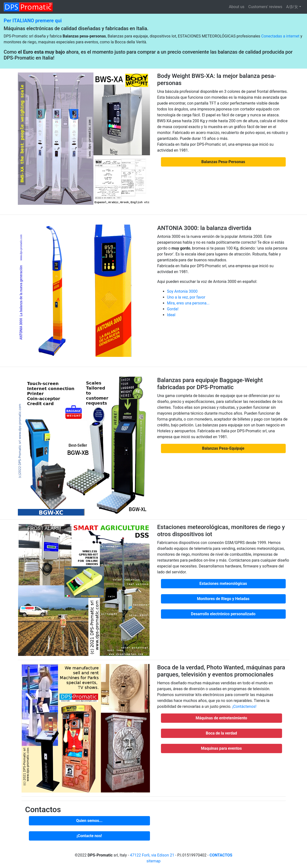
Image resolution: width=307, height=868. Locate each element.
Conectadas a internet (280, 36)
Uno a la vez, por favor (186, 297)
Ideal (171, 315)
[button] (223, 162)
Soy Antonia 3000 (182, 291)
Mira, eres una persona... (188, 303)
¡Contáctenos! (244, 706)
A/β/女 (292, 7)
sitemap (154, 861)
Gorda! (173, 309)
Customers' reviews (265, 7)
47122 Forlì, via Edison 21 (152, 855)
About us (237, 7)
